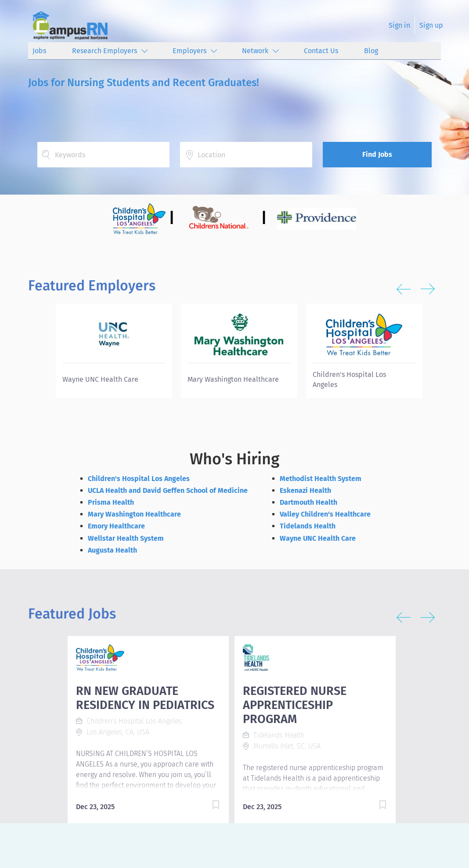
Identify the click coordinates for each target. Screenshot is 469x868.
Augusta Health (112, 550)
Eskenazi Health (305, 490)
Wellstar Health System (126, 538)
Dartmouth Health (308, 502)
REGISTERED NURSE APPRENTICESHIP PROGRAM (295, 705)
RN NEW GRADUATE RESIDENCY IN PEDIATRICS (145, 698)
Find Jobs (377, 154)
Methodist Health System (321, 479)
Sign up (431, 25)
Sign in (399, 25)
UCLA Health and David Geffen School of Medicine (168, 490)
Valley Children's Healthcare (325, 514)
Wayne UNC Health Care (318, 538)
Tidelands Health (308, 526)
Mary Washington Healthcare (134, 514)
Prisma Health (111, 502)
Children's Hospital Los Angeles (139, 479)
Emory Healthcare (116, 526)
